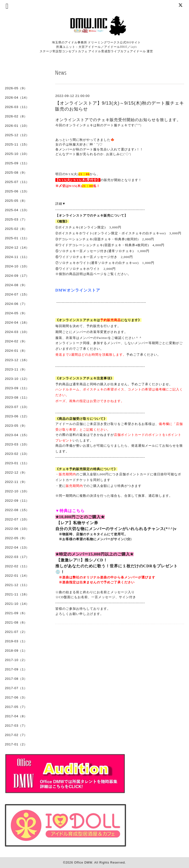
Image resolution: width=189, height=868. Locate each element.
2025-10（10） (17, 154)
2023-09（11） (17, 388)
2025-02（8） (16, 229)
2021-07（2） (16, 632)
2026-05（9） (16, 88)
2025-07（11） (17, 182)
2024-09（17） (17, 276)
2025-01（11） (17, 238)
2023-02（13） (17, 454)
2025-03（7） (16, 219)
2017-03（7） (16, 726)
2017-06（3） (16, 697)
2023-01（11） (17, 463)
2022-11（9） (16, 482)
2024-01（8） (16, 351)
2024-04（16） (17, 323)
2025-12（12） (17, 135)
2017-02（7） (16, 735)
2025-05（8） (16, 201)
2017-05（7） (16, 707)
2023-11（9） (16, 369)
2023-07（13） (17, 407)
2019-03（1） (16, 641)
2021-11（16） (17, 594)
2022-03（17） (17, 557)
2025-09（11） (17, 163)
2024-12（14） (17, 248)
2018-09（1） (16, 651)
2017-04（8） (16, 716)
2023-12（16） (17, 360)
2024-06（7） (16, 304)
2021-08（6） (16, 622)
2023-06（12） (17, 416)
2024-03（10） (17, 332)
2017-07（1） (16, 688)
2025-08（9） (16, 173)
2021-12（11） (17, 585)
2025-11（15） (17, 144)
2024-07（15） (17, 294)
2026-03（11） (17, 107)
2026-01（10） (17, 126)
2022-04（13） (17, 547)
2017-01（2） (16, 744)
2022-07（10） (17, 519)
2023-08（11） (17, 397)
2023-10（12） (17, 379)
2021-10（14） (17, 604)
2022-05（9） (16, 538)
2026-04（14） (17, 98)
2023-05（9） (16, 426)
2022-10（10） (17, 491)
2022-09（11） (17, 501)
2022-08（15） (17, 510)
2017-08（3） (16, 679)
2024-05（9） (16, 313)
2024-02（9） (16, 341)
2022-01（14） (17, 576)
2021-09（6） (16, 613)
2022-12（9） (16, 472)
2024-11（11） (17, 257)
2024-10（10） (17, 266)
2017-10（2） (16, 660)
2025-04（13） (17, 210)
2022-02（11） (17, 566)
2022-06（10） (17, 529)
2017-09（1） (16, 669)
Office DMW (83, 863)
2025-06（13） (17, 191)
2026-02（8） (16, 116)
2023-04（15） (17, 435)
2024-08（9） (16, 285)
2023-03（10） (17, 444)
